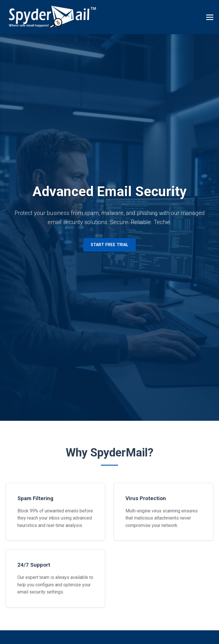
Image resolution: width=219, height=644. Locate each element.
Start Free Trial (109, 245)
